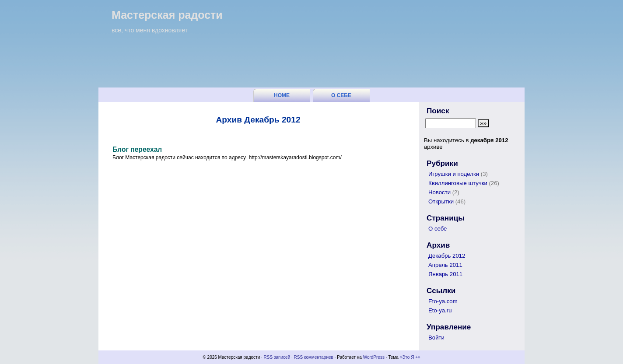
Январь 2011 (445, 274)
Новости (439, 192)
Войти (436, 338)
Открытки (441, 201)
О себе (341, 95)
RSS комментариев (314, 357)
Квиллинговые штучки (458, 183)
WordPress (374, 357)
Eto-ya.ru (440, 310)
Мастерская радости (167, 15)
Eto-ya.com (443, 301)
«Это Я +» (410, 357)
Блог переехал (137, 149)
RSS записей (277, 357)
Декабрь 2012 (447, 256)
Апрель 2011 (445, 265)
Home (282, 95)
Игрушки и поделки (454, 174)
